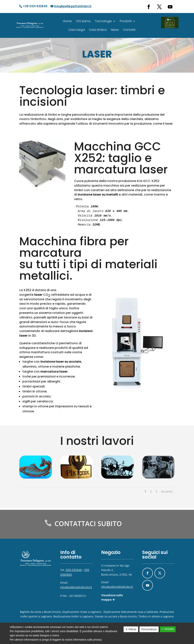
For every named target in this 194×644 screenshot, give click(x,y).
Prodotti (126, 21)
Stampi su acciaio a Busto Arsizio (116, 616)
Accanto (167, 491)
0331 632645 (74, 570)
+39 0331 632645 (34, 6)
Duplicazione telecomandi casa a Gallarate (131, 612)
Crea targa (77, 30)
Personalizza (149, 629)
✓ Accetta (168, 629)
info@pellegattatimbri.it (76, 587)
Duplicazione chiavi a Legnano (82, 612)
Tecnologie (103, 21)
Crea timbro (98, 30)
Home (68, 21)
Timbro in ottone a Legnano (156, 616)
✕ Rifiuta (131, 629)
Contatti (129, 30)
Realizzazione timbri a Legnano (73, 616)
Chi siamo (84, 21)
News (115, 30)
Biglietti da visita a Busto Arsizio (40, 612)
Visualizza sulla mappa (112, 598)
